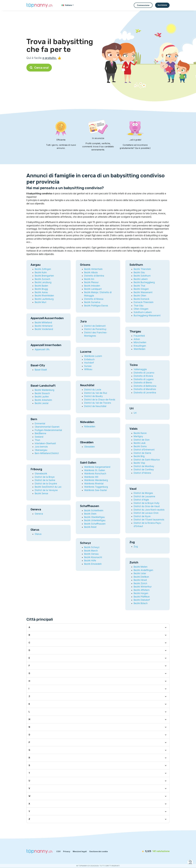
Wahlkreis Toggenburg (96, 487)
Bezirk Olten (140, 296)
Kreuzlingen (140, 346)
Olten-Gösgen (141, 309)
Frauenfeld (139, 336)
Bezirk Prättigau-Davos (96, 306)
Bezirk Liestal (42, 403)
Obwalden (89, 447)
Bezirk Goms (140, 446)
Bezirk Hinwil (140, 580)
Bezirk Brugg (41, 289)
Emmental (40, 424)
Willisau (88, 369)
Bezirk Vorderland (44, 329)
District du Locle (93, 390)
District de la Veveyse (46, 490)
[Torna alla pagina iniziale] (39, 5)
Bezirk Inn (89, 279)
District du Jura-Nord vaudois (149, 510)
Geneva (39, 514)
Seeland (39, 437)
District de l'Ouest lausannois (149, 520)
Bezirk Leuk (140, 443)
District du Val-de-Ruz (96, 393)
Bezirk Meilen (141, 567)
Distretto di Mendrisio (145, 389)
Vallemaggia (140, 369)
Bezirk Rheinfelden (44, 296)
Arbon (137, 339)
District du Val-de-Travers (98, 403)
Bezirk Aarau (41, 292)
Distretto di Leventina (145, 393)
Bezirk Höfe (90, 561)
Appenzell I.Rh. (42, 349)
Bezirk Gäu (139, 272)
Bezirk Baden (41, 286)
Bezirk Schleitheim (94, 511)
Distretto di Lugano (144, 379)
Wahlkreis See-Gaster (96, 490)
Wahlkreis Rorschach (95, 474)
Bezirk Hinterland (44, 326)
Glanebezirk (41, 474)
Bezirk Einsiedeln (93, 564)
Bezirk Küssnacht (93, 557)
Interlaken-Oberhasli (45, 443)
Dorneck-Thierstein (144, 302)
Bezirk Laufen (42, 397)
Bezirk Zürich (140, 583)
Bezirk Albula (91, 272)
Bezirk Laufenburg (44, 299)
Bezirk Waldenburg (45, 390)
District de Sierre (142, 453)
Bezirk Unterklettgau (95, 520)
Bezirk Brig (139, 456)
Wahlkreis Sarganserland (97, 467)
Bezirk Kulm (41, 272)
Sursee (88, 366)
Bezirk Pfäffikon (142, 597)
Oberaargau (41, 450)
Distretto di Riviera (143, 376)
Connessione (143, 5)
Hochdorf (89, 363)
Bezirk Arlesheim (43, 400)
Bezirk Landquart (93, 289)
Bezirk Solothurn (142, 276)
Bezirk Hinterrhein (93, 269)
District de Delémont (95, 326)
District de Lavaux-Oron (146, 513)
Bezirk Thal (139, 286)
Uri (135, 413)
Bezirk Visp (139, 463)
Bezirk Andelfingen (143, 570)
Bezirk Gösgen (141, 289)
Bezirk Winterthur (143, 587)
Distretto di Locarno (144, 373)
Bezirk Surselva (92, 302)
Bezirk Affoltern (142, 590)
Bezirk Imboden (92, 286)
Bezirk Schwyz (92, 547)
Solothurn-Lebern (143, 312)
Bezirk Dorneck (141, 299)
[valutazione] (155, 851)
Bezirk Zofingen (43, 269)
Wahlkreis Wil (91, 477)
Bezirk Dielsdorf (142, 600)
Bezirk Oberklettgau (94, 517)
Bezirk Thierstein (142, 269)
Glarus (38, 534)
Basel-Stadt (41, 370)
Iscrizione (162, 5)
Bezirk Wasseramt (143, 292)
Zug (136, 547)
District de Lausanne (144, 496)
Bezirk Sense (41, 493)
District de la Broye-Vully (147, 503)
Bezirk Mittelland (43, 323)
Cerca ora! (39, 68)
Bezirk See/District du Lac (48, 487)
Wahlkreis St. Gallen (95, 470)
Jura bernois (41, 447)
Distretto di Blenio (143, 383)
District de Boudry (94, 396)
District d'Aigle (141, 500)
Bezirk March (91, 551)
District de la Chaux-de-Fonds (100, 400)
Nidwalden (90, 427)
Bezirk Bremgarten (44, 276)
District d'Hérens (142, 473)
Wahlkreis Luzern (93, 356)
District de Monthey (144, 466)
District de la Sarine (45, 480)
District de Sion (142, 440)
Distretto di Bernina (94, 276)
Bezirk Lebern (141, 279)
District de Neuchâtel (95, 406)
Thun (37, 440)
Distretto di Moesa (94, 299)
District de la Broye (45, 477)
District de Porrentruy (95, 329)
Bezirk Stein (90, 514)
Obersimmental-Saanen (47, 427)
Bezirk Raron (140, 433)
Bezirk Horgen (141, 593)
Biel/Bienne (40, 433)
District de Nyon (142, 516)
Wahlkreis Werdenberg (96, 480)
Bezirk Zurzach (42, 279)
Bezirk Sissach (42, 393)
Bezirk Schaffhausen (95, 524)
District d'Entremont (144, 450)
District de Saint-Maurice (147, 460)
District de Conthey (144, 470)
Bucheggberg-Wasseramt (147, 316)
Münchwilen (140, 342)
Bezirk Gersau (91, 554)
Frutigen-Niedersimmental (48, 430)
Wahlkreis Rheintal (94, 484)
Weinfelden (140, 349)
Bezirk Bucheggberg (144, 282)
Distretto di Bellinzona (145, 386)
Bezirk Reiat (90, 527)
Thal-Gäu (139, 306)
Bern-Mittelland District (47, 453)
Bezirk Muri (40, 302)
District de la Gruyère (46, 484)
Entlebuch (89, 359)
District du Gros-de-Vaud (147, 506)
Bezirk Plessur (91, 282)
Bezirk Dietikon (141, 577)
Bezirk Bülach (141, 603)
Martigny (138, 436)
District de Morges (143, 493)
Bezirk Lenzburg (43, 282)
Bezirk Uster (140, 573)
